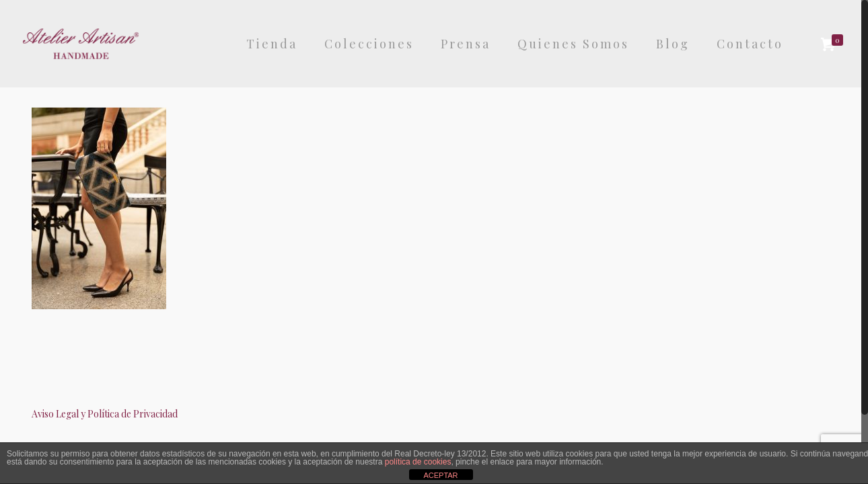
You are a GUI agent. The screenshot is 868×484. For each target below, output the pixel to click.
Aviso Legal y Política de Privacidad (105, 414)
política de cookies (418, 462)
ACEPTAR (440, 475)
